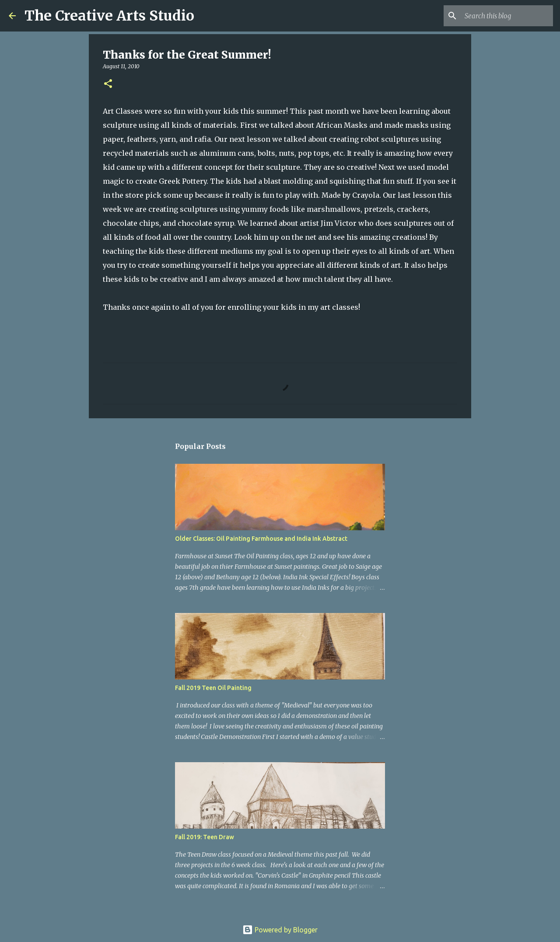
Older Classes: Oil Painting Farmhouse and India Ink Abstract (261, 539)
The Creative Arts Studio (109, 16)
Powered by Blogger (280, 930)
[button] (108, 84)
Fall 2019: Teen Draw (205, 837)
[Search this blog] (507, 16)
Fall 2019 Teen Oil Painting (213, 688)
